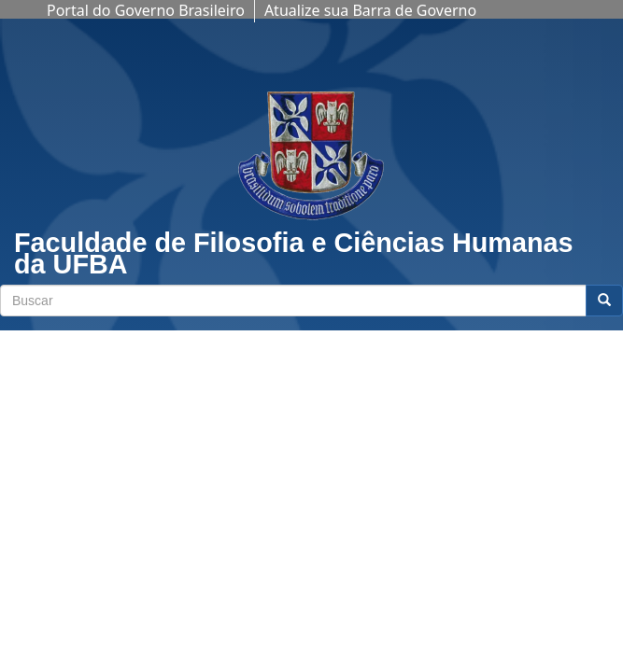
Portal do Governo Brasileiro (146, 10)
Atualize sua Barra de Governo (370, 10)
